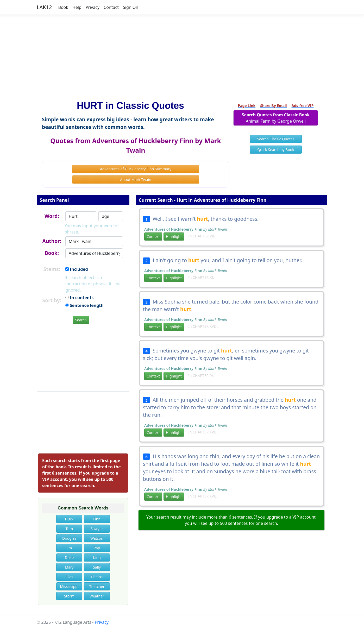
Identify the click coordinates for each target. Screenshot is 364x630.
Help (77, 7)
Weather (97, 596)
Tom (69, 529)
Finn (97, 519)
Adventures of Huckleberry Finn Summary (136, 169)
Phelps (97, 577)
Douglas (69, 538)
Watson (97, 538)
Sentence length (84, 305)
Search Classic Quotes (276, 139)
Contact (111, 7)
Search (81, 320)
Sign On (131, 7)
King (97, 557)
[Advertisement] (182, 55)
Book (63, 7)
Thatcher (97, 586)
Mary (69, 567)
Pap (97, 548)
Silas (69, 577)
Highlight (174, 237)
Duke (69, 557)
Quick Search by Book (276, 150)
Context (153, 237)
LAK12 (44, 7)
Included (77, 269)
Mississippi (69, 586)
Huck (69, 519)
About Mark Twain (136, 179)
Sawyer (97, 529)
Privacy (93, 7)
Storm (69, 596)
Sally (97, 567)
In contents (79, 298)
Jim (69, 548)
